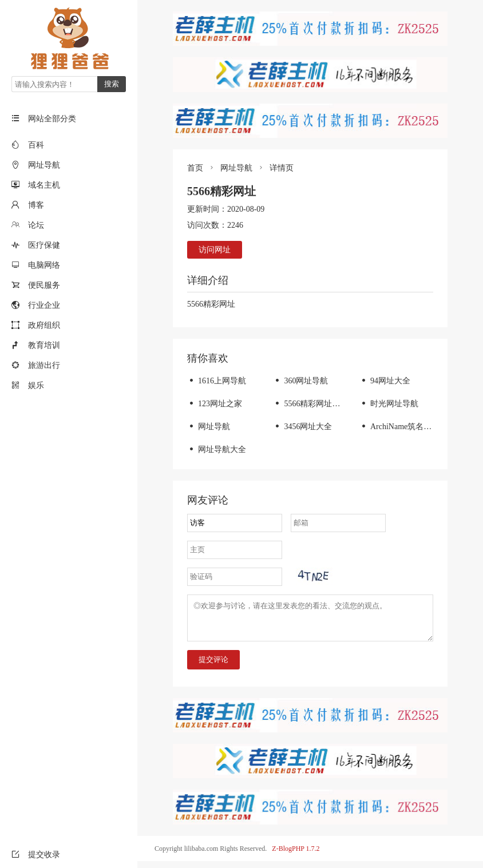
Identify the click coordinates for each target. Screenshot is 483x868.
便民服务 (44, 285)
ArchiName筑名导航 (399, 427)
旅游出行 (44, 365)
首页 (195, 168)
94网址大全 (385, 381)
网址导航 (44, 165)
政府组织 (44, 325)
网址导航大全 (217, 449)
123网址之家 (215, 404)
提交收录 (36, 855)
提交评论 (213, 666)
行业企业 (44, 305)
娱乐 (36, 385)
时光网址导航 (389, 404)
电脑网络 (44, 265)
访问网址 (215, 250)
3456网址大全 (302, 427)
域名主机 (44, 185)
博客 (36, 205)
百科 (36, 145)
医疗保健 (44, 245)
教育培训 (44, 345)
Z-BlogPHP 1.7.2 (296, 855)
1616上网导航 (217, 381)
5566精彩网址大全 (310, 404)
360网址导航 (300, 381)
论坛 (36, 225)
